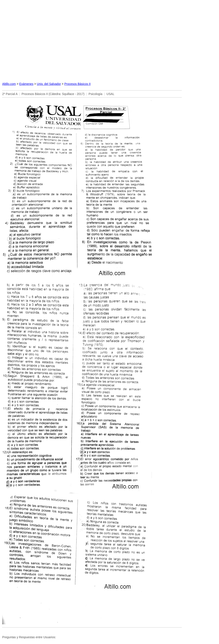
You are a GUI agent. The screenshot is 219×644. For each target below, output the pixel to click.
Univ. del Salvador (49, 84)
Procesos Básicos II (78, 84)
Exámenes (26, 84)
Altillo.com (9, 84)
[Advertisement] (109, 40)
